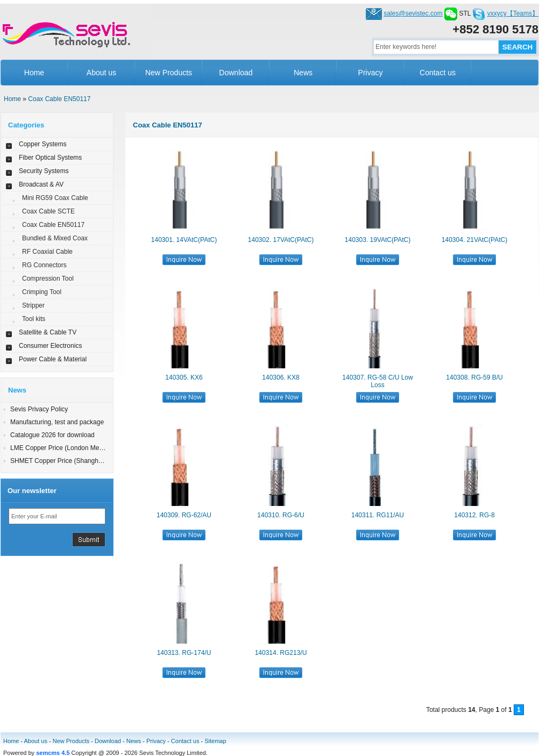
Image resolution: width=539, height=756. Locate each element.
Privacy (371, 73)
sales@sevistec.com (413, 13)
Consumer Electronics (50, 346)
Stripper (33, 305)
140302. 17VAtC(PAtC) (281, 240)
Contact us (438, 73)
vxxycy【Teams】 (513, 13)
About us (101, 73)
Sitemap (215, 741)
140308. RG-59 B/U (474, 377)
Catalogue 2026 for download (52, 435)
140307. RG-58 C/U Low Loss (377, 381)
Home (34, 73)
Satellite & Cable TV (48, 332)
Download (236, 73)
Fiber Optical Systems (50, 158)
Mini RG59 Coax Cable (55, 198)
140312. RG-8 (474, 515)
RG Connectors (44, 265)
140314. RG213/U (281, 653)
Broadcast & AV (41, 184)
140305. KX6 (184, 377)
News (303, 73)
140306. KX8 (281, 377)
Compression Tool (48, 279)
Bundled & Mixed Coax (55, 238)
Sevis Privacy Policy (39, 409)
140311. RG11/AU (378, 515)
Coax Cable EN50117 (59, 99)
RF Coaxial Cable (47, 252)
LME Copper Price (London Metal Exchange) (75, 448)
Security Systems (44, 171)
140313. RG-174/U (184, 653)
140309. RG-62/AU (184, 515)
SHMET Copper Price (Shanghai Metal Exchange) (82, 461)
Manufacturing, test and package (57, 422)
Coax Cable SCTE (48, 211)
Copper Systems (43, 144)
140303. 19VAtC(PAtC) (378, 240)
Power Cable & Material (53, 359)
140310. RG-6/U (281, 515)
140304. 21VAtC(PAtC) (474, 240)
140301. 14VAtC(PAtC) (184, 240)
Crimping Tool (42, 292)
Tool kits (34, 319)
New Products (169, 73)
